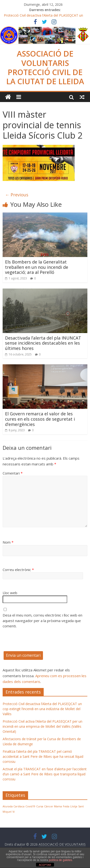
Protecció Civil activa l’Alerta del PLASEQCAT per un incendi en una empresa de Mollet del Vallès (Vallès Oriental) (42, 726)
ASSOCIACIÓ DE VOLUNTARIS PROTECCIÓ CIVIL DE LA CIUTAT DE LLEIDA (45, 67)
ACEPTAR (45, 865)
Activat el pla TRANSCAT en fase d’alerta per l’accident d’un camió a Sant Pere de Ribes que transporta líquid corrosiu (45, 774)
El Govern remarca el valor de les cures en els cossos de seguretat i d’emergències (40, 419)
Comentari (13, 473)
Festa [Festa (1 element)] (66, 806)
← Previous (17, 195)
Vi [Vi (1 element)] (14, 812)
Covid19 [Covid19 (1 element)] (30, 806)
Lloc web (10, 593)
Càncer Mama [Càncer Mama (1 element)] (53, 806)
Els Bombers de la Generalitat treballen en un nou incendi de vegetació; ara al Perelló (37, 267)
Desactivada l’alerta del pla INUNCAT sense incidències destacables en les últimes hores (43, 343)
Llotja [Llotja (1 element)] (74, 806)
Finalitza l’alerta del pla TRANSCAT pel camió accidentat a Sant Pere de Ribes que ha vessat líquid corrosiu (43, 756)
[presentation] (39, 642)
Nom (8, 542)
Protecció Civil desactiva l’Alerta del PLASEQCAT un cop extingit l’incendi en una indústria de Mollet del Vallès (42, 709)
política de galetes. (61, 860)
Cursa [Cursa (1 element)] (40, 806)
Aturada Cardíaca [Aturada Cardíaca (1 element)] (14, 806)
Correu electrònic (18, 570)
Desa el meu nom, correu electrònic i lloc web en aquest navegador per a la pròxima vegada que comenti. (42, 620)
